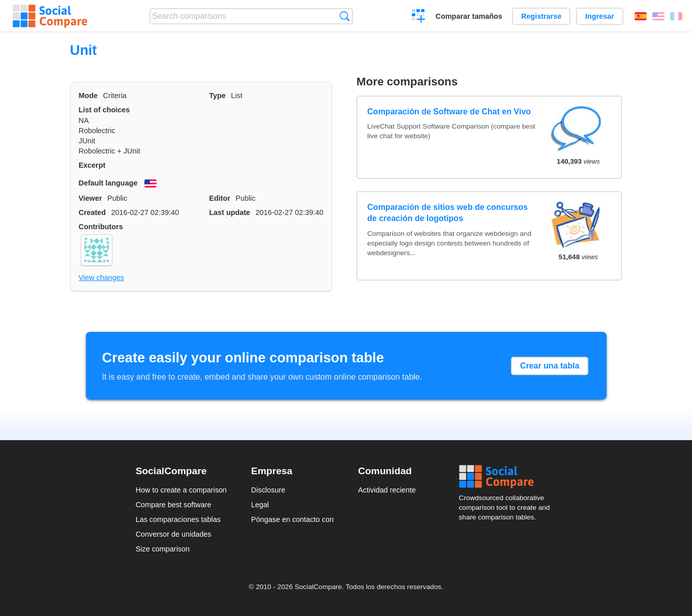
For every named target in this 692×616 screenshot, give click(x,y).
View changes (101, 278)
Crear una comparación (419, 17)
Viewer (91, 198)
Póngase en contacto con (292, 519)
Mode (88, 96)
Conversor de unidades (174, 534)
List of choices (104, 110)
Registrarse (541, 16)
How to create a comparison (181, 490)
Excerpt (92, 165)
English (658, 16)
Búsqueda (344, 16)
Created (93, 212)
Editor (220, 198)
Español (641, 16)
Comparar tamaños (469, 16)
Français (676, 16)
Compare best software (174, 505)
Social (507, 477)
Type (217, 96)
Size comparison (163, 549)
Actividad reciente (387, 490)
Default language (108, 183)
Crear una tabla (550, 366)
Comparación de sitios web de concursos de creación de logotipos (447, 213)
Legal (260, 505)
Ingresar (600, 16)
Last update (230, 212)
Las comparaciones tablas (178, 519)
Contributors (101, 227)
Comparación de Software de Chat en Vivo (449, 112)
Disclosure (268, 490)
